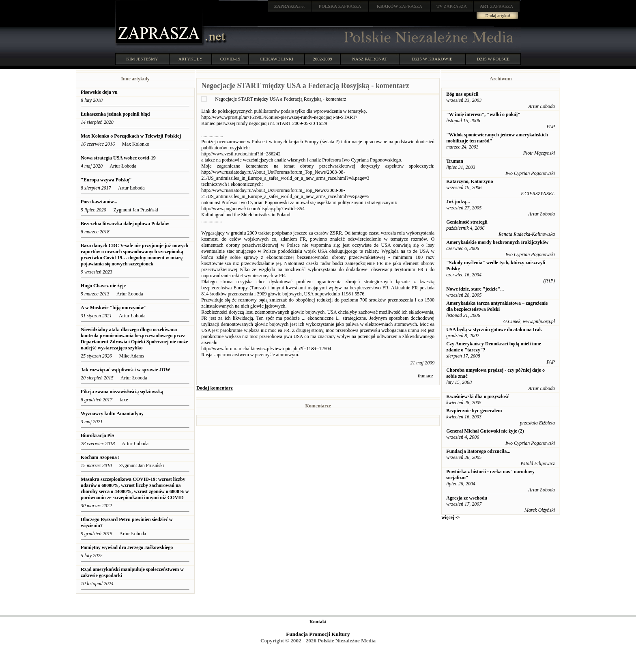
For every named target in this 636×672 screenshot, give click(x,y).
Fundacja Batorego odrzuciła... (478, 451)
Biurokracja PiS (98, 435)
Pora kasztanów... (99, 202)
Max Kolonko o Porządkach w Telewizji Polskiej (131, 136)
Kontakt (318, 622)
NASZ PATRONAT (370, 59)
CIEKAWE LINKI (277, 59)
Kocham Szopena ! (100, 457)
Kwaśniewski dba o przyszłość (477, 396)
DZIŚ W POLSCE (493, 59)
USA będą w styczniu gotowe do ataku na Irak (494, 330)
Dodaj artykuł (498, 15)
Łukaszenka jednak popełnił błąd (116, 114)
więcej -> (451, 517)
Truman (455, 161)
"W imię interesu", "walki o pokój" (483, 114)
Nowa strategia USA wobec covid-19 (118, 158)
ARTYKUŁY (191, 59)
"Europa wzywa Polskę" (106, 180)
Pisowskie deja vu (99, 92)
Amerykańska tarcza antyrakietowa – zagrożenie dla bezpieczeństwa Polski (497, 306)
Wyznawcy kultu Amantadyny (112, 414)
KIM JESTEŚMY (142, 59)
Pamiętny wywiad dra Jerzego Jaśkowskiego (127, 547)
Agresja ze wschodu (467, 498)
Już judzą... (458, 202)
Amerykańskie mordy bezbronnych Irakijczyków (497, 242)
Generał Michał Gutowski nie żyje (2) (485, 431)
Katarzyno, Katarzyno (469, 181)
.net (290, 6)
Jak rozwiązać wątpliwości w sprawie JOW (126, 370)
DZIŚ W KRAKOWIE (432, 59)
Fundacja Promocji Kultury (318, 634)
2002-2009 (322, 59)
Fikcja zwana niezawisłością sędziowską (122, 392)
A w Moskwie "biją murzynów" (114, 308)
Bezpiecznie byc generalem (474, 411)
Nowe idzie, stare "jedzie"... (475, 289)
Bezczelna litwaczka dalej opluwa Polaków (125, 224)
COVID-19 (230, 59)
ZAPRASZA (340, 6)
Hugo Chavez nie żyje (103, 286)
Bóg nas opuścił (462, 94)
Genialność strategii (467, 222)
